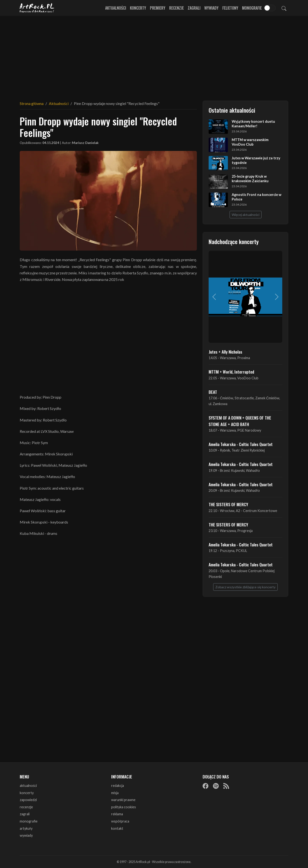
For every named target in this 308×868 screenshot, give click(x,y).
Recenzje (176, 8)
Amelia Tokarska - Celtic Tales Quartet (241, 444)
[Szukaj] (284, 8)
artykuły (26, 828)
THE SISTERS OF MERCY (228, 504)
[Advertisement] (154, 55)
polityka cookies (124, 807)
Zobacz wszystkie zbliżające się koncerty (245, 587)
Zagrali (194, 8)
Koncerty (138, 8)
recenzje (26, 807)
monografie (29, 821)
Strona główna (32, 103)
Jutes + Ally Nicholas (225, 352)
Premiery (158, 8)
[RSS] (226, 786)
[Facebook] (205, 786)
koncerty (27, 793)
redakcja (118, 786)
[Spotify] (216, 786)
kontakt (117, 828)
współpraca (120, 821)
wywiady (26, 835)
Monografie (252, 8)
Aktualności (116, 8)
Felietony (230, 8)
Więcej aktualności (246, 215)
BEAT (213, 392)
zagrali (25, 814)
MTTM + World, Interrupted (231, 372)
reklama (117, 814)
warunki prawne (123, 800)
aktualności (28, 786)
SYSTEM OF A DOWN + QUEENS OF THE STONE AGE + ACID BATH (240, 421)
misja (115, 793)
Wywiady (211, 8)
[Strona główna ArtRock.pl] (37, 8)
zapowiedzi (28, 800)
